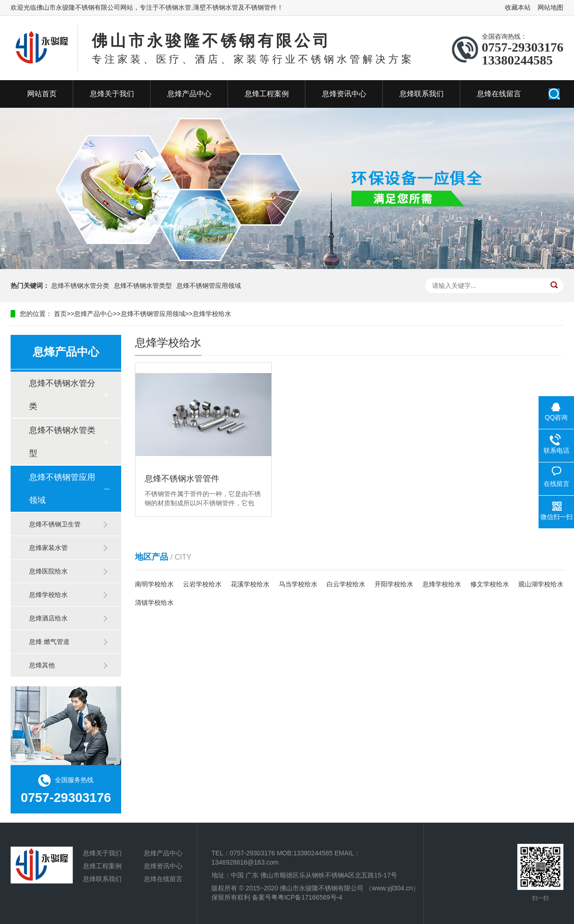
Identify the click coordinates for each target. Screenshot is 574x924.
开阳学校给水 (394, 584)
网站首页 (42, 94)
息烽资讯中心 (344, 94)
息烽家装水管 (48, 548)
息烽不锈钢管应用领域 (209, 286)
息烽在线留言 (499, 94)
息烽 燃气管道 (49, 642)
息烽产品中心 (189, 94)
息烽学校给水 (212, 314)
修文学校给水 (490, 584)
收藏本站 (518, 7)
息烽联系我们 (422, 94)
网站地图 (551, 7)
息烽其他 (42, 665)
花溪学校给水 (250, 584)
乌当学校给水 (298, 584)
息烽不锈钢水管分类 (80, 286)
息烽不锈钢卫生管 (55, 524)
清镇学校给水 (154, 602)
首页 (60, 314)
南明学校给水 (154, 584)
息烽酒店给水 (48, 618)
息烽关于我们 (112, 94)
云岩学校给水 (202, 584)
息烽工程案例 (267, 94)
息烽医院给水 (48, 571)
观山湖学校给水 (541, 584)
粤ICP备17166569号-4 (310, 897)
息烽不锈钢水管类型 (143, 286)
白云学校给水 (346, 584)
